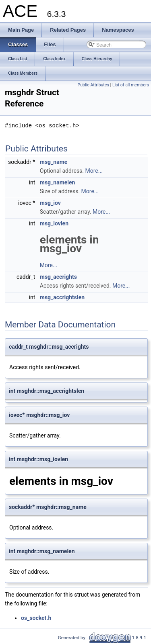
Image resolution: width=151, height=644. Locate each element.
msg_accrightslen (62, 297)
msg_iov (50, 203)
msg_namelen (58, 182)
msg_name (54, 162)
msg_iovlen (54, 223)
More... (94, 171)
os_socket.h (36, 618)
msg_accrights (58, 277)
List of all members (131, 85)
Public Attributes (93, 85)
